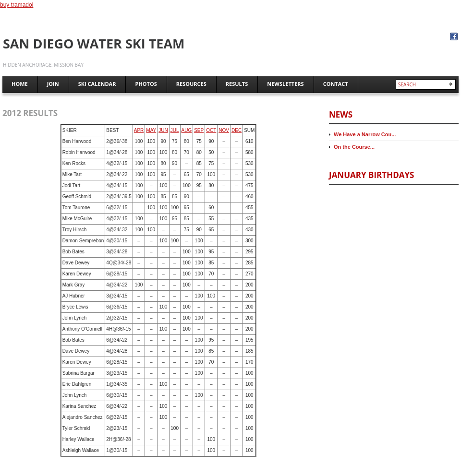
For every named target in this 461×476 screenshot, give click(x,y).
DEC (237, 130)
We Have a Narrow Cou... (365, 134)
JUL (175, 130)
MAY (151, 130)
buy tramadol (17, 5)
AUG (187, 130)
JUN (163, 130)
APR (139, 130)
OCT (211, 130)
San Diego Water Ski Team (94, 43)
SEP (199, 130)
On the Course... (354, 147)
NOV (224, 130)
